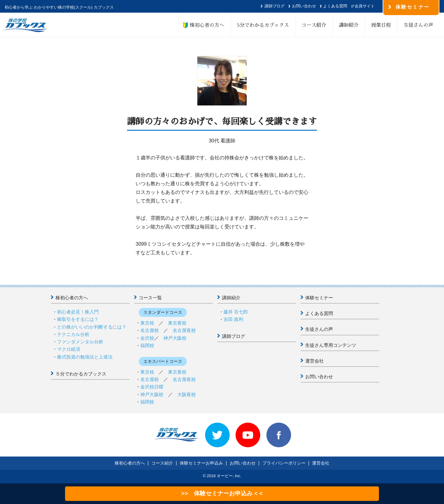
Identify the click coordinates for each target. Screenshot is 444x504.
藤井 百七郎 (236, 312)
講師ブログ (275, 6)
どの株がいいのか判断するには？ (92, 327)
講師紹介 (349, 25)
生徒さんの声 (418, 25)
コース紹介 (314, 25)
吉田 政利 (233, 319)
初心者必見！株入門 (78, 312)
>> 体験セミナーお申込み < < (222, 493)
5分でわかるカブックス (263, 25)
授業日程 (381, 25)
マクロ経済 (69, 349)
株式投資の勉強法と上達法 (85, 357)
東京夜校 (177, 323)
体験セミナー (319, 298)
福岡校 (147, 345)
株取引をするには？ (78, 319)
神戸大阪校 (175, 338)
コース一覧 (150, 298)
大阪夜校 (187, 394)
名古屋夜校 (184, 330)
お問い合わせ (304, 6)
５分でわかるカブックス (81, 374)
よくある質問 (335, 6)
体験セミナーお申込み (201, 463)
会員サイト (365, 6)
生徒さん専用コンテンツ (331, 345)
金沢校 (147, 338)
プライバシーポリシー (284, 463)
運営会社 (314, 361)
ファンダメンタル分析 (80, 342)
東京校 (147, 323)
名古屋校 (150, 330)
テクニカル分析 (73, 334)
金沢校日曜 (152, 387)
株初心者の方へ (204, 25)
